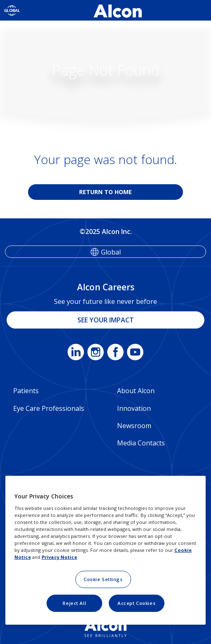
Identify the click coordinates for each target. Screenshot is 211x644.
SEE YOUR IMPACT (106, 320)
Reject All (74, 603)
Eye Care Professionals (49, 408)
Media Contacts (141, 443)
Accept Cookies (136, 603)
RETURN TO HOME (105, 192)
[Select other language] (12, 10)
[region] (105, 550)
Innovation (134, 408)
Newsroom (134, 426)
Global (111, 252)
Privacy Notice (59, 557)
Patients (26, 391)
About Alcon (136, 391)
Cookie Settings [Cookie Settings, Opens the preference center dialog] (103, 579)
